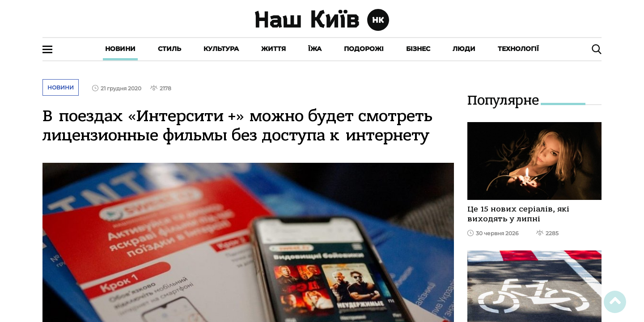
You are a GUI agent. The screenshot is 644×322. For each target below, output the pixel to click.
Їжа (315, 49)
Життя (273, 49)
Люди (464, 49)
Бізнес (418, 49)
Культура (221, 49)
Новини (120, 49)
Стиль (169, 49)
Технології (518, 49)
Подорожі (364, 49)
